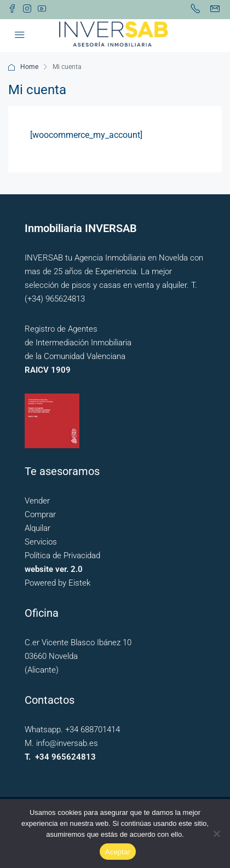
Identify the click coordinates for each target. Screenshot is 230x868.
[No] (216, 834)
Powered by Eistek (58, 583)
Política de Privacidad (62, 555)
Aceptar (118, 852)
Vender (37, 501)
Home (29, 67)
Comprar (40, 514)
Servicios (41, 542)
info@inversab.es (67, 743)
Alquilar (38, 528)
